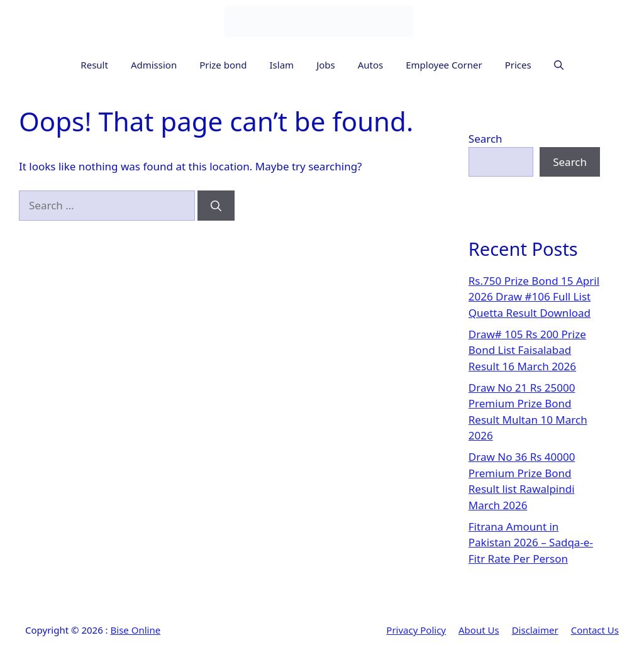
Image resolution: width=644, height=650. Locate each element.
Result (94, 65)
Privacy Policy (416, 630)
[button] (559, 65)
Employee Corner (444, 65)
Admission (154, 65)
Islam (282, 65)
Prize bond (223, 65)
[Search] (216, 206)
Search (486, 139)
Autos (371, 65)
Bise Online (136, 630)
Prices (518, 65)
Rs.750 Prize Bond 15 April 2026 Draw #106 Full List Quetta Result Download (534, 297)
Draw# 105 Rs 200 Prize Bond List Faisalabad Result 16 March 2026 (527, 350)
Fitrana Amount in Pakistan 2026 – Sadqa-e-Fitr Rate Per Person (531, 543)
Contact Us (595, 630)
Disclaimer (535, 630)
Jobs (326, 65)
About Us (479, 630)
